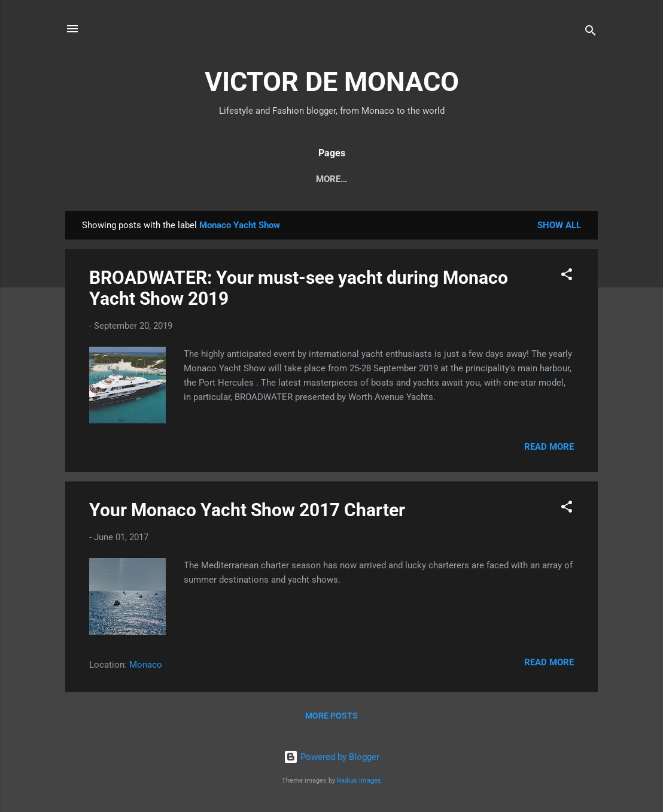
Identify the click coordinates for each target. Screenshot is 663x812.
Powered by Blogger (331, 758)
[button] (567, 279)
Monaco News (124, 179)
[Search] (591, 33)
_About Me (466, 179)
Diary (191, 179)
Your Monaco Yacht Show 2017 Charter (247, 512)
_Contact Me (542, 179)
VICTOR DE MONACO (332, 82)
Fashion (351, 179)
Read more (549, 449)
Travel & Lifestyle (268, 179)
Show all (559, 228)
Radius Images (359, 781)
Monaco (146, 667)
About (406, 179)
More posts (331, 718)
